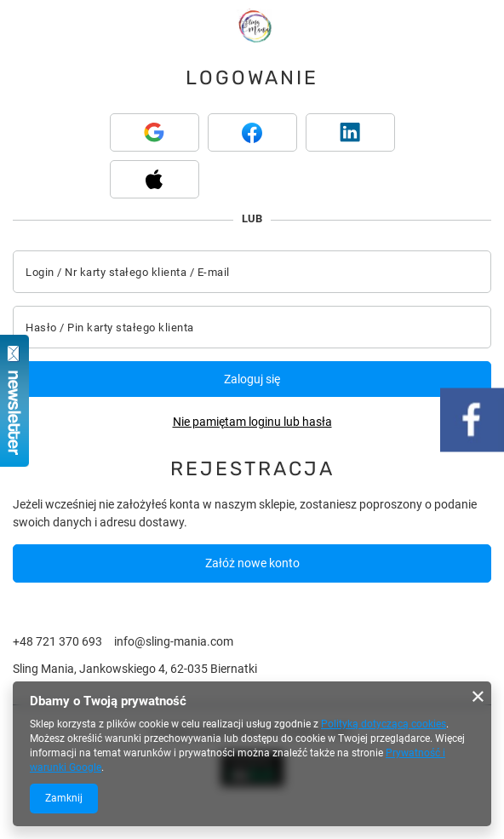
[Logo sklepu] (254, 26)
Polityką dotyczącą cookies (384, 724)
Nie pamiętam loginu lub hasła (252, 422)
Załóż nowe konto (252, 563)
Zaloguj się (252, 379)
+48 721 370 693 (57, 641)
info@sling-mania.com (174, 641)
